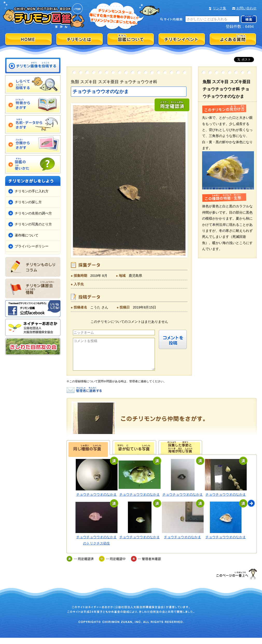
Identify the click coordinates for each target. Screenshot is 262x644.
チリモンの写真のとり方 (33, 224)
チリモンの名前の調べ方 (33, 213)
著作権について (27, 235)
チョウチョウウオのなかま (96, 501)
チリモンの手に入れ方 (32, 191)
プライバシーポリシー (32, 246)
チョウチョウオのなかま (182, 543)
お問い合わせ (246, 8)
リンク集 (219, 8)
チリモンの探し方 (28, 202)
